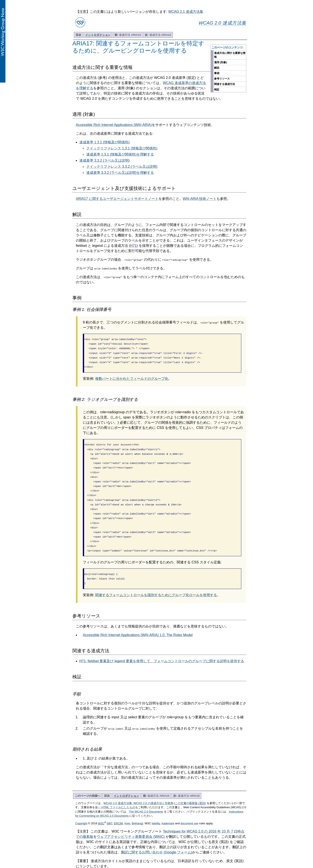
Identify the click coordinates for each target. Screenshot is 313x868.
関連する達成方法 (225, 84)
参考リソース (222, 79)
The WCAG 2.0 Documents (146, 797)
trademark (168, 809)
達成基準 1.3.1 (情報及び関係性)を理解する (120, 154)
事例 (217, 73)
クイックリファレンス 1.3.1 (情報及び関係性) (122, 148)
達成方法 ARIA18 (158, 35)
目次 (78, 35)
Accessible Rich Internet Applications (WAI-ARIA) (114, 125)
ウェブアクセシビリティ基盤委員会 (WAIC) (131, 822)
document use (190, 809)
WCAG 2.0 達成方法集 (222, 23)
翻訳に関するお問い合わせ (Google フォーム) (157, 837)
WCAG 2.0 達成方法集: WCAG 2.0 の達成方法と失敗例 (138, 788)
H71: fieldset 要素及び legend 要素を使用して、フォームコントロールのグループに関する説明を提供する (162, 646)
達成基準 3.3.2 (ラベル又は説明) (104, 160)
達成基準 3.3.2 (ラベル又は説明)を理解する (120, 173)
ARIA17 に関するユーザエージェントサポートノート (117, 199)
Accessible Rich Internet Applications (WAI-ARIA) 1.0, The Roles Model (138, 620)
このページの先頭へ (87, 781)
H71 (133, 246)
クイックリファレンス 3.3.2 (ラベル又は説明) (122, 167)
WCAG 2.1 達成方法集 (186, 12)
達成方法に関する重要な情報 (230, 55)
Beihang (137, 809)
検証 (217, 90)
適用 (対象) (221, 62)
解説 (217, 68)
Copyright (81, 809)
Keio (127, 809)
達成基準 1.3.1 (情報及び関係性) (104, 142)
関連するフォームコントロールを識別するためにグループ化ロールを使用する (156, 580)
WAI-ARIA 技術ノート (200, 199)
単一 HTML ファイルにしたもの (115, 792)
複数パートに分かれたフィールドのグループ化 (132, 376)
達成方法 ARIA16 (128, 35)
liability (156, 809)
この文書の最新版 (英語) (190, 788)
